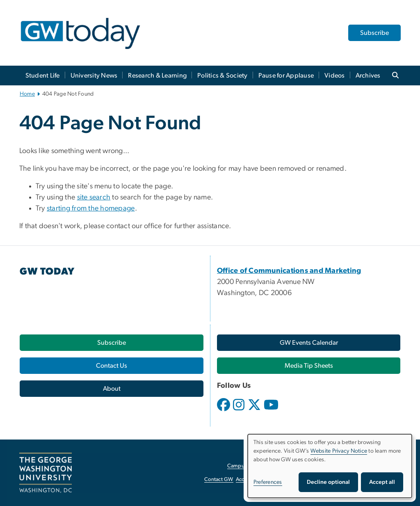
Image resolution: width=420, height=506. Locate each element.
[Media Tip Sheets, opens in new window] (309, 366)
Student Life (43, 76)
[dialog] (330, 466)
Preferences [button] (268, 482)
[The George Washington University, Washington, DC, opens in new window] (46, 473)
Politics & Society (223, 76)
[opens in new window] (224, 411)
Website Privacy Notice (339, 451)
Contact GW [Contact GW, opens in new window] (219, 480)
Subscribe (374, 33)
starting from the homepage (91, 208)
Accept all (382, 482)
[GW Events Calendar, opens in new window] (309, 343)
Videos (335, 76)
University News (94, 76)
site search (94, 197)
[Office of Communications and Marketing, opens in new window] (289, 271)
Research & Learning (157, 76)
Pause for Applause (286, 76)
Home (27, 94)
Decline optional (328, 482)
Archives (368, 76)
